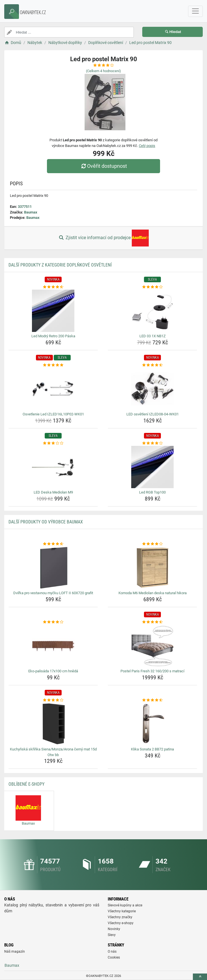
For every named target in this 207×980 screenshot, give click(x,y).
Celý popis (147, 146)
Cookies (114, 957)
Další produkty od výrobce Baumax (46, 522)
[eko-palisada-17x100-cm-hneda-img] (53, 646)
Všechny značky (120, 917)
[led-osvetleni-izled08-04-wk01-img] (152, 389)
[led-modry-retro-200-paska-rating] (53, 287)
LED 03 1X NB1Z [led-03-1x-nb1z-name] (153, 336)
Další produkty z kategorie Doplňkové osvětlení (60, 265)
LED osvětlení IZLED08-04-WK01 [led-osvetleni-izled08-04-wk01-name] (153, 414)
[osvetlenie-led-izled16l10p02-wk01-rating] (53, 365)
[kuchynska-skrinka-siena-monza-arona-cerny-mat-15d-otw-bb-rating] (53, 700)
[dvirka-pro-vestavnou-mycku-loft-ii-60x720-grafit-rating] (53, 544)
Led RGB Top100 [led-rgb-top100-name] (152, 492)
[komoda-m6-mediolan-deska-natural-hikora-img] (152, 568)
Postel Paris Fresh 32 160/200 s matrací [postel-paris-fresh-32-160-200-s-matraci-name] (152, 671)
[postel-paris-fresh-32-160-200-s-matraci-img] (152, 646)
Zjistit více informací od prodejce (103, 238)
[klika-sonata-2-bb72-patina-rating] (152, 700)
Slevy (112, 935)
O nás (112, 952)
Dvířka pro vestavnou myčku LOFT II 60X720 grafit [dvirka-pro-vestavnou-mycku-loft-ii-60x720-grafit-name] (53, 593)
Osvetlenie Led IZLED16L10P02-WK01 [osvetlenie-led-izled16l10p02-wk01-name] (53, 414)
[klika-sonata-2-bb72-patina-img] (152, 724)
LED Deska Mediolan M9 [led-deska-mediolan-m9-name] (53, 492)
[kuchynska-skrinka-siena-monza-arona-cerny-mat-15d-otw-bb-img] (53, 724)
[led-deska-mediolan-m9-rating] (53, 443)
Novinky (114, 929)
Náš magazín (15, 952)
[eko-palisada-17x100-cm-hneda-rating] (53, 622)
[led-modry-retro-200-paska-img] (53, 311)
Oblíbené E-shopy (26, 784)
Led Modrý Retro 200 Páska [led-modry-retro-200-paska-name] (53, 336)
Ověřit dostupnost (103, 166)
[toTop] (200, 977)
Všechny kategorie (122, 911)
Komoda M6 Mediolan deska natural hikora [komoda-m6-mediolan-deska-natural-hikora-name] (153, 593)
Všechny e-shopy (121, 923)
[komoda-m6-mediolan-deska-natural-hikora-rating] (152, 544)
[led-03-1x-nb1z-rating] (152, 287)
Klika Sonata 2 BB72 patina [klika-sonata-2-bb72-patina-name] (152, 749)
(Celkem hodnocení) (103, 71)
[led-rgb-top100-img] (152, 467)
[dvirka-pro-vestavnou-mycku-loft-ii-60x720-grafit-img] (53, 568)
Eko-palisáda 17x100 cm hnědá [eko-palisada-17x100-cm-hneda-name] (53, 671)
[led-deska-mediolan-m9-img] (53, 467)
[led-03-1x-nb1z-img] (152, 311)
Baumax (31, 212)
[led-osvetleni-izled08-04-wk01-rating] (152, 365)
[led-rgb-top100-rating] (152, 443)
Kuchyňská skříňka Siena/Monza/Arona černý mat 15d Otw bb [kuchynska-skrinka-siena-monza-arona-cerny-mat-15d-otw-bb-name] (53, 752)
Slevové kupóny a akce (125, 905)
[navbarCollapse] (195, 11)
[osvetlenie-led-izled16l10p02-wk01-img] (53, 389)
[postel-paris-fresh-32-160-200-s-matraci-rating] (152, 622)
